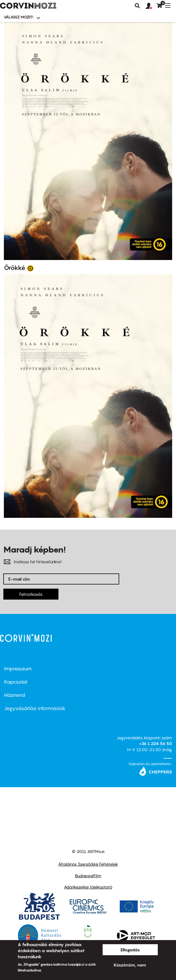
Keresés (137, 6)
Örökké (15, 268)
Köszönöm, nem (130, 965)
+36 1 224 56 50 (155, 743)
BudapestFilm (88, 876)
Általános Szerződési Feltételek (88, 864)
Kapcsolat (16, 682)
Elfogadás (130, 950)
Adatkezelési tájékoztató (88, 887)
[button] (151, 6)
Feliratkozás (31, 594)
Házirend (15, 695)
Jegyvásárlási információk (35, 708)
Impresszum (18, 669)
